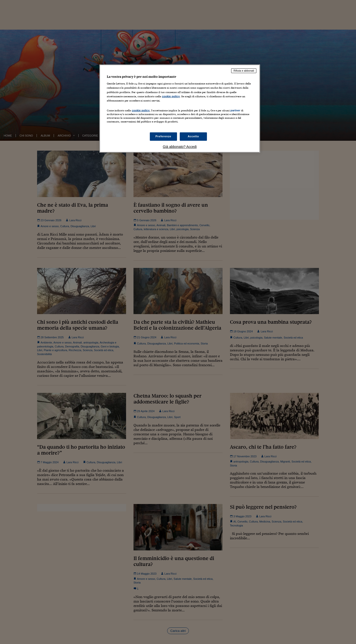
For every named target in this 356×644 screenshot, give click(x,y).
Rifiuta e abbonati (244, 71)
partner (235, 110)
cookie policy (171, 96)
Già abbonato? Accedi (180, 147)
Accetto (193, 136)
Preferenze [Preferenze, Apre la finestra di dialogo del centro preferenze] (163, 136)
